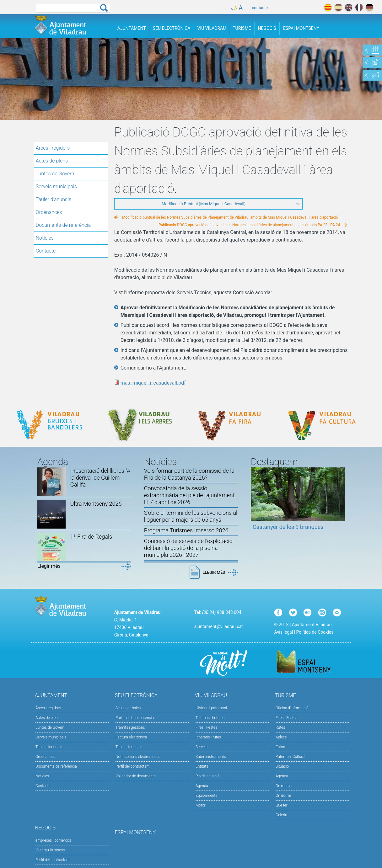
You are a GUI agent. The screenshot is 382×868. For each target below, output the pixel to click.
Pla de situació (208, 776)
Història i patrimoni (211, 708)
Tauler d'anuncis (54, 199)
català (328, 7)
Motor (201, 805)
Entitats (202, 766)
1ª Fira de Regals (91, 537)
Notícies (45, 238)
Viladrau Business (50, 850)
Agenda (202, 786)
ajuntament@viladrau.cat (219, 626)
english (349, 7)
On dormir (284, 796)
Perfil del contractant (133, 766)
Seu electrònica (128, 708)
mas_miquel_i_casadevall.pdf (153, 383)
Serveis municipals (56, 186)
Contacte (46, 251)
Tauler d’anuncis (129, 747)
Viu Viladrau (212, 28)
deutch (369, 7)
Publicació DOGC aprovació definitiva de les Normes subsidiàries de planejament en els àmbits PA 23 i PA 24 (249, 225)
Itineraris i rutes (208, 737)
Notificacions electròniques (138, 757)
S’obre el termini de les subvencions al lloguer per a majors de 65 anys (191, 516)
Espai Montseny (301, 28)
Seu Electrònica (172, 28)
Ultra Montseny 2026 (96, 504)
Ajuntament (132, 28)
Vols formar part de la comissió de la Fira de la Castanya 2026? (189, 474)
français (359, 7)
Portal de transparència (135, 718)
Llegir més (49, 566)
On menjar (284, 786)
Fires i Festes (206, 727)
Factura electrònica (131, 737)
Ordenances (49, 212)
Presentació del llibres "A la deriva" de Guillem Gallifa (100, 478)
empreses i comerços (53, 840)
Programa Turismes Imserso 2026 (186, 530)
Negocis (267, 28)
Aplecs (281, 737)
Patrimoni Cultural (290, 757)
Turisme (242, 28)
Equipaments (206, 796)
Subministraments (211, 757)
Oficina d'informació (292, 708)
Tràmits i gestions (130, 727)
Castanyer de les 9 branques (288, 527)
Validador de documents (136, 776)
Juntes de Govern (55, 174)
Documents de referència (63, 225)
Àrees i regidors (53, 148)
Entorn (281, 747)
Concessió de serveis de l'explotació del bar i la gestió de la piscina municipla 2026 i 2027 (188, 548)
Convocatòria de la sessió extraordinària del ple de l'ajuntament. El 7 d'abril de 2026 (190, 495)
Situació (282, 766)
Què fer (282, 805)
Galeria (281, 815)
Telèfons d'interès (210, 718)
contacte (260, 8)
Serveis (202, 747)
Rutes (280, 727)
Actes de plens (52, 161)
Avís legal (284, 632)
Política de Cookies (315, 632)
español (338, 7)
